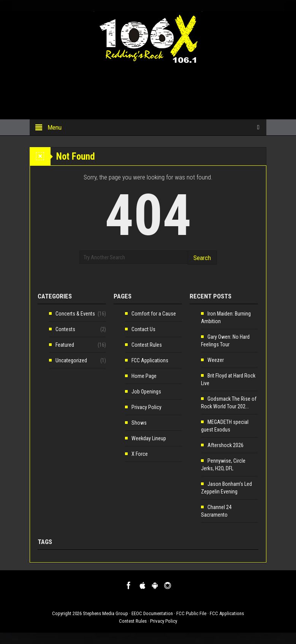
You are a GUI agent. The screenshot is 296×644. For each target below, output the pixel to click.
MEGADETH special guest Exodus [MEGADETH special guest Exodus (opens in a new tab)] (225, 426)
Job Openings (146, 392)
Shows (139, 423)
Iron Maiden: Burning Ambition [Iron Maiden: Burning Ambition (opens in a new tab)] (226, 317)
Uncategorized (71, 360)
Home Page (144, 376)
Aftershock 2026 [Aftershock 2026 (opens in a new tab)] (226, 445)
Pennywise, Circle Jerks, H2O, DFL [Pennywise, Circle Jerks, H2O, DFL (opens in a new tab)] (223, 465)
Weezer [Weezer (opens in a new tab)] (216, 360)
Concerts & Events (75, 314)
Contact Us (143, 329)
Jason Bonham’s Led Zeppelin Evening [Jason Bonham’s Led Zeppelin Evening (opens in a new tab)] (226, 488)
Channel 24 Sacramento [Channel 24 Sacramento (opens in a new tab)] (216, 511)
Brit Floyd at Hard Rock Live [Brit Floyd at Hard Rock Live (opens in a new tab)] (228, 379)
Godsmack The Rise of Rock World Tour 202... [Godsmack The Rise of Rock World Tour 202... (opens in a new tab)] (229, 403)
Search (202, 258)
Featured (65, 345)
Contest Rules (147, 345)
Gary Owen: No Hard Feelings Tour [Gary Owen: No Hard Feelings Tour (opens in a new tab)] (225, 341)
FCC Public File (191, 613)
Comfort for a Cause (154, 314)
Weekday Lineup (149, 438)
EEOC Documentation (152, 613)
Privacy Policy (146, 407)
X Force (140, 454)
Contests (65, 329)
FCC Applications (150, 360)
